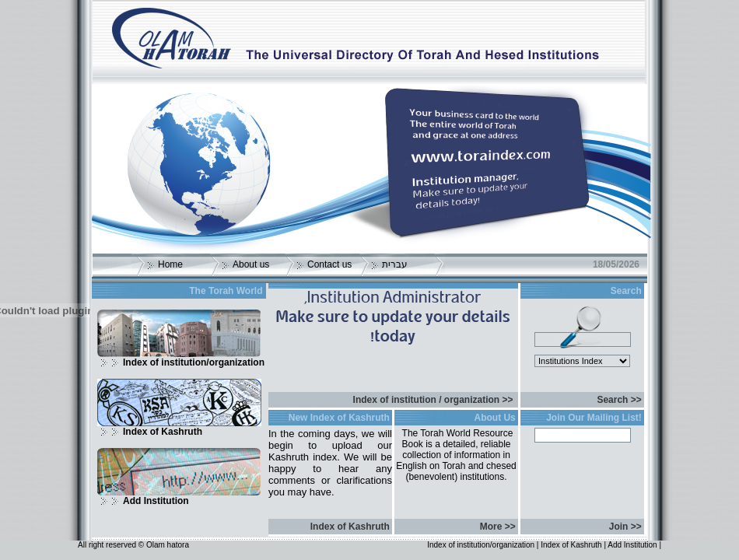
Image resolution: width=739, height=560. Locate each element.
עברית (395, 264)
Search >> (619, 400)
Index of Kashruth (163, 432)
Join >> (625, 527)
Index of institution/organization (194, 362)
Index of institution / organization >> (433, 400)
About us (251, 264)
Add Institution (156, 501)
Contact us (329, 264)
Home (170, 264)
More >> (498, 527)
